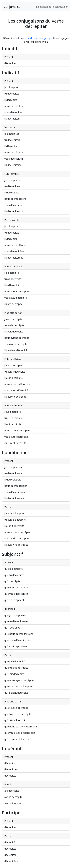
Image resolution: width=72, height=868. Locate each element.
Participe (11, 813)
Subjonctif (12, 554)
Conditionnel (15, 452)
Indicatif (11, 73)
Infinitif (10, 49)
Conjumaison (13, 7)
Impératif (12, 748)
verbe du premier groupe (38, 38)
